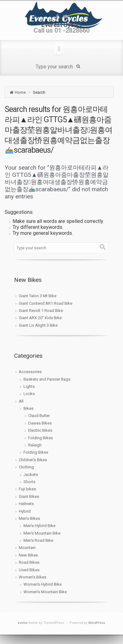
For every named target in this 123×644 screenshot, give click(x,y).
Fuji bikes (27, 489)
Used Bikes (29, 570)
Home (20, 92)
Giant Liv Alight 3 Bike (38, 325)
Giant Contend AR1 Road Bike (46, 303)
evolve (23, 623)
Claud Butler (39, 416)
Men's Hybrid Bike (39, 526)
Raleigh (35, 445)
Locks (29, 394)
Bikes (28, 408)
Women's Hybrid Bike (43, 584)
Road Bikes (29, 562)
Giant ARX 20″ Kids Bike (40, 318)
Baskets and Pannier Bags (47, 379)
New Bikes (28, 555)
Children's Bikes (33, 460)
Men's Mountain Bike (42, 533)
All (21, 401)
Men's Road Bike (38, 540)
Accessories (30, 372)
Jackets (31, 475)
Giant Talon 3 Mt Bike (38, 296)
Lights (29, 386)
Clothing (26, 467)
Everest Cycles (62, 25)
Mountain (27, 548)
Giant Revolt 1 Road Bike (41, 311)
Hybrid (25, 511)
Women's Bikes (33, 577)
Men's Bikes (29, 518)
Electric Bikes (40, 430)
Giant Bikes (29, 496)
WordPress (97, 623)
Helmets (26, 504)
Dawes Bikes (40, 423)
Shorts (29, 482)
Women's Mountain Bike (45, 592)
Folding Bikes (41, 438)
